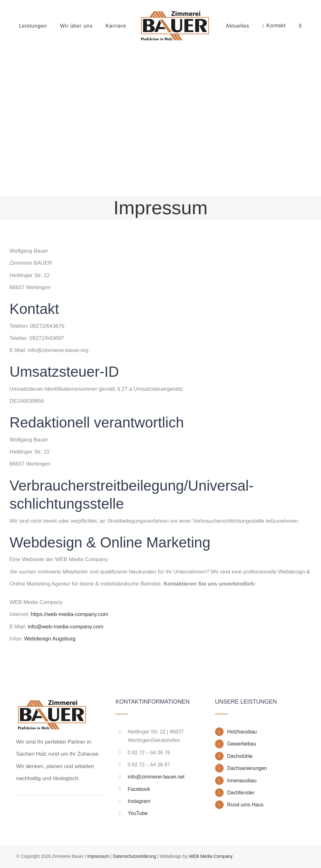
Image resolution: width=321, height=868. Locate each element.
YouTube (138, 813)
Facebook (139, 789)
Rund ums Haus (245, 805)
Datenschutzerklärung (134, 856)
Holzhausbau (242, 732)
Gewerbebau (242, 744)
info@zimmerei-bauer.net (156, 777)
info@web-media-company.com (66, 627)
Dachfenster (241, 793)
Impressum (98, 856)
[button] (300, 26)
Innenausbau (242, 781)
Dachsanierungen (247, 768)
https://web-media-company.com (69, 614)
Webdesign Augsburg (50, 639)
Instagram (139, 801)
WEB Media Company (211, 856)
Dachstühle (240, 756)
